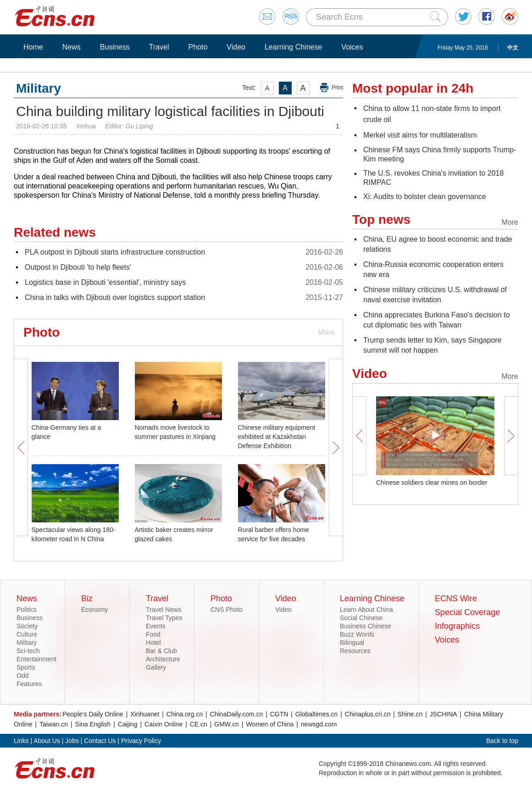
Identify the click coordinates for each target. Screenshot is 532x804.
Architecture (163, 659)
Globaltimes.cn (317, 714)
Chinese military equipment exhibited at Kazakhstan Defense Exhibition (277, 437)
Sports (26, 667)
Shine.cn (410, 714)
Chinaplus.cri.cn (368, 714)
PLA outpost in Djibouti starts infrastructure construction (115, 252)
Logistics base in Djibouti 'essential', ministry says (105, 282)
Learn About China (366, 610)
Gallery (156, 667)
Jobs (72, 741)
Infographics (457, 626)
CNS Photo (227, 610)
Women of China (270, 724)
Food (153, 634)
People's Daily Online (93, 714)
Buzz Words (357, 634)
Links (21, 741)
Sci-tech (28, 651)
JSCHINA (443, 714)
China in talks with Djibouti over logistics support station (115, 297)
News (72, 47)
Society (27, 626)
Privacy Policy (141, 741)
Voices (352, 47)
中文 (513, 48)
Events (156, 626)
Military (27, 643)
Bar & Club (161, 651)
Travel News (163, 610)
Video (236, 47)
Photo (198, 47)
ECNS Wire (456, 599)
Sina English (93, 724)
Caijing (128, 724)
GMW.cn (227, 724)
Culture (27, 634)
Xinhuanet (145, 714)
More (327, 332)
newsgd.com (319, 724)
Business (115, 47)
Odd (22, 676)
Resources (355, 651)
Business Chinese (366, 626)
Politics (27, 610)
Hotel (153, 643)
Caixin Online (163, 724)
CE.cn (199, 724)
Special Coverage (467, 612)
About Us (47, 741)
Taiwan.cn (54, 724)
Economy (94, 610)
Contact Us (100, 741)
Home (33, 47)
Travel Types (164, 618)
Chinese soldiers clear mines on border (432, 482)
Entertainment (36, 659)
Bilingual (352, 643)
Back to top (502, 741)
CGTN (279, 714)
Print (337, 88)
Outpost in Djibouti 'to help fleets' (78, 267)
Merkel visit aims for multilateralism (420, 135)
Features (29, 684)
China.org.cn (185, 714)
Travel (159, 47)
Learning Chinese (293, 47)
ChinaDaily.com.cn (237, 714)
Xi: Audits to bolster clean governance (425, 197)
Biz (87, 599)
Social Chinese (361, 618)
